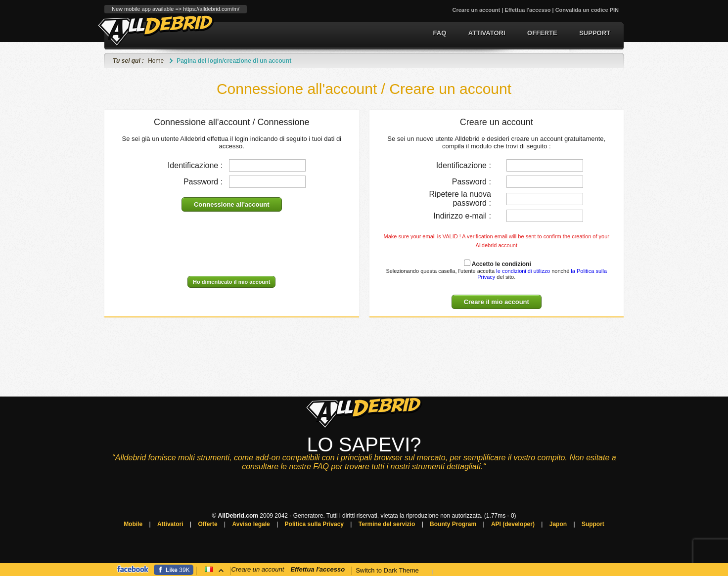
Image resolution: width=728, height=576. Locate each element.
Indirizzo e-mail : (462, 216)
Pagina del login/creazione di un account (234, 61)
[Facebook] (174, 570)
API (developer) (513, 524)
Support (595, 33)
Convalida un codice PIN (587, 10)
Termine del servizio (387, 524)
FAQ (440, 33)
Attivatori (487, 33)
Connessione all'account (232, 204)
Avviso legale (251, 524)
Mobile (133, 524)
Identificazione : (195, 165)
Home (156, 61)
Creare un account (477, 10)
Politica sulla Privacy (314, 524)
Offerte (542, 33)
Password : (203, 182)
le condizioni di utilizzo (522, 271)
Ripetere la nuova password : (460, 199)
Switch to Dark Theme (387, 570)
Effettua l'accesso (527, 10)
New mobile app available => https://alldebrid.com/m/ (176, 9)
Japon (558, 524)
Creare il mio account (497, 302)
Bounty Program (453, 524)
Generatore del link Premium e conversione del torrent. (156, 30)
